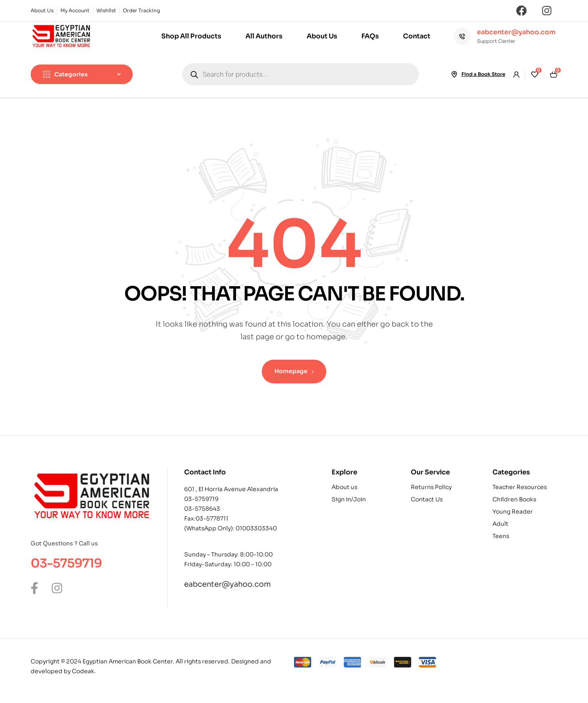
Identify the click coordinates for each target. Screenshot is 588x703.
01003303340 (256, 528)
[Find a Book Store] (454, 74)
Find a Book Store (483, 74)
